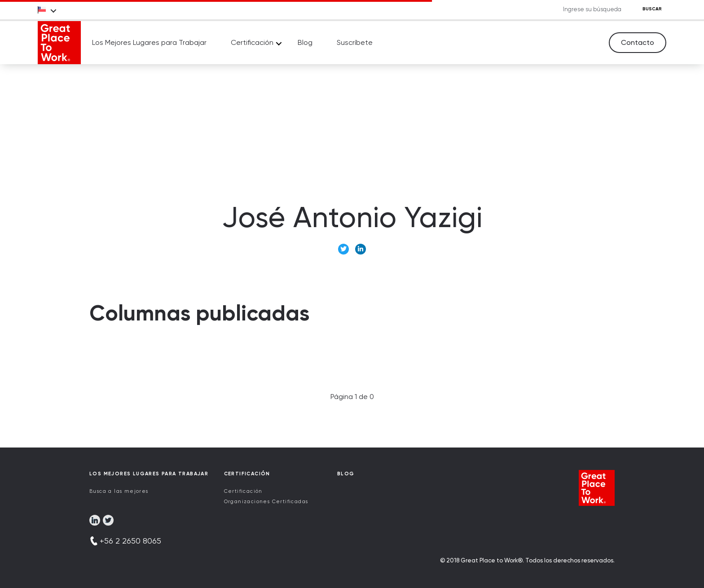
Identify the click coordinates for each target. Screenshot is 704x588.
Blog (305, 42)
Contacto (638, 42)
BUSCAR (652, 9)
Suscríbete (355, 42)
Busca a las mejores (119, 491)
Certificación (252, 42)
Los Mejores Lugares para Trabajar (149, 42)
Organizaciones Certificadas (266, 502)
